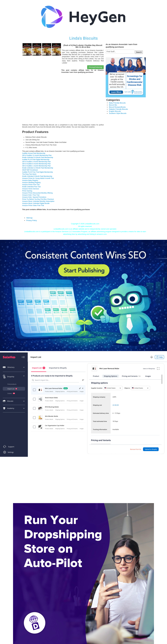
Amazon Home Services (31, 189)
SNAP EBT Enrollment (30, 170)
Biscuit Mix (113, 105)
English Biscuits (115, 111)
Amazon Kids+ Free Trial (31, 195)
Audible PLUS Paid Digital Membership (36, 160)
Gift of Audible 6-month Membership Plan (36, 164)
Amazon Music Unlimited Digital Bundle (36, 203)
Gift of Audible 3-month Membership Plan (36, 162)
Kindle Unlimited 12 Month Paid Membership (38, 168)
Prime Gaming (27, 191)
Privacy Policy (32, 220)
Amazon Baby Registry (30, 180)
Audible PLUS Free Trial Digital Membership (38, 172)
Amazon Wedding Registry (31, 183)
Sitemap (29, 218)
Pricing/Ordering (95, 67)
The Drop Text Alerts (29, 174)
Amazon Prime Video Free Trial (33, 205)
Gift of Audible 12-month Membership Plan (37, 155)
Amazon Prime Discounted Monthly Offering (37, 193)
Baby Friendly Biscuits (117, 103)
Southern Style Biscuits (118, 113)
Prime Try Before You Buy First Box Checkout (38, 199)
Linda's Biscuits (83, 38)
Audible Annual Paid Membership (34, 153)
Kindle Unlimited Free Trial (31, 187)
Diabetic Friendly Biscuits (118, 109)
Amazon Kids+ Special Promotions (34, 197)
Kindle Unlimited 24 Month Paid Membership (38, 157)
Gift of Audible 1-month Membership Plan (36, 166)
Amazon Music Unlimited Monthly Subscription (38, 201)
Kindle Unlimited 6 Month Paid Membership (37, 176)
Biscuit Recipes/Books (117, 107)
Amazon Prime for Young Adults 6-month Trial (38, 178)
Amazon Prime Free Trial (31, 185)
